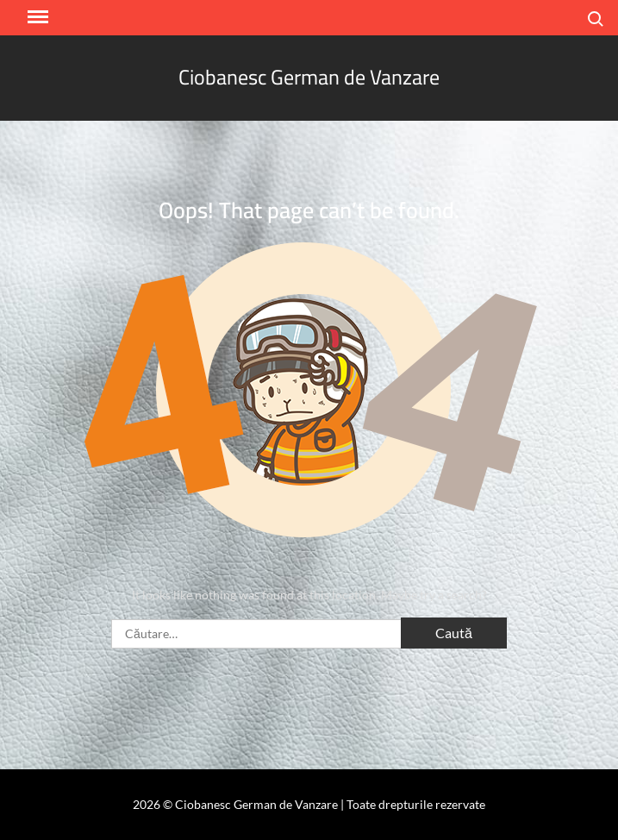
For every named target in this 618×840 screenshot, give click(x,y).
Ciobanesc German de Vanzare (309, 77)
